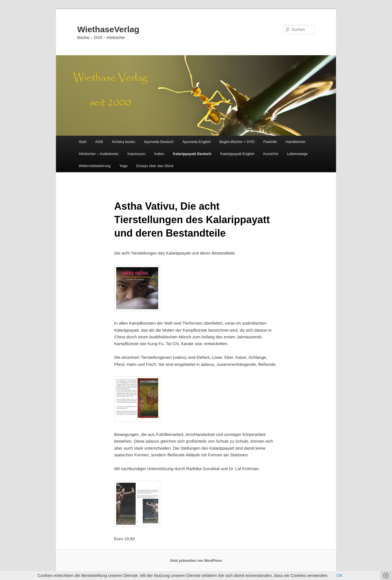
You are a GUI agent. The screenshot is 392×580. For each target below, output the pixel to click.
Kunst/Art (271, 154)
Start (82, 142)
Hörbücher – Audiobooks (99, 154)
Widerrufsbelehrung (95, 166)
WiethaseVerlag (108, 29)
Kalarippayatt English (237, 154)
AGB (99, 142)
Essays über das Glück (155, 166)
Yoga (123, 166)
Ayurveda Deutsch (159, 142)
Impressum (136, 154)
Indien (159, 154)
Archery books (123, 142)
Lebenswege (297, 154)
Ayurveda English (196, 142)
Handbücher (296, 142)
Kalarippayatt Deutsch (192, 154)
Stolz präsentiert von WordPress (196, 561)
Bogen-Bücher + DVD (237, 142)
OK (340, 575)
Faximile (270, 142)
